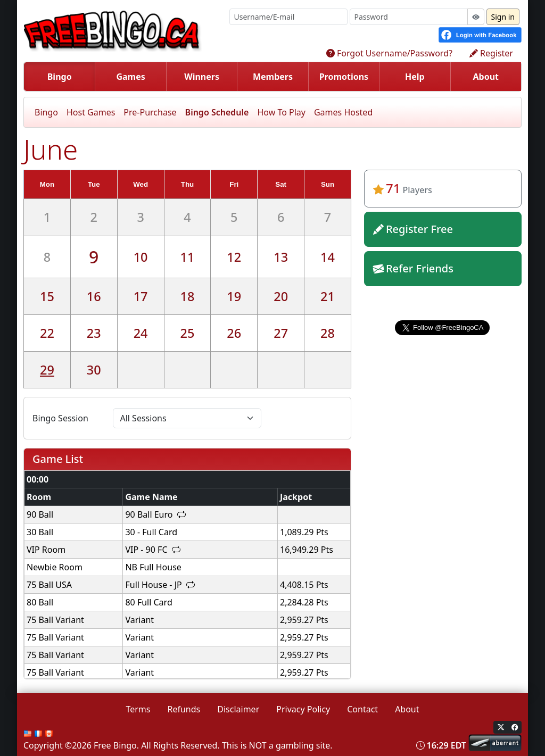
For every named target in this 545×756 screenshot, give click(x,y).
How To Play (281, 112)
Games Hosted (343, 112)
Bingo (60, 77)
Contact (362, 709)
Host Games (91, 112)
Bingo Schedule (217, 112)
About (486, 77)
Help (415, 77)
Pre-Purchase (150, 112)
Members (273, 77)
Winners (202, 77)
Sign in (503, 17)
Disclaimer (238, 709)
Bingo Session (60, 418)
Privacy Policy (303, 709)
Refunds (184, 709)
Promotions (344, 77)
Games (130, 77)
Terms (138, 709)
